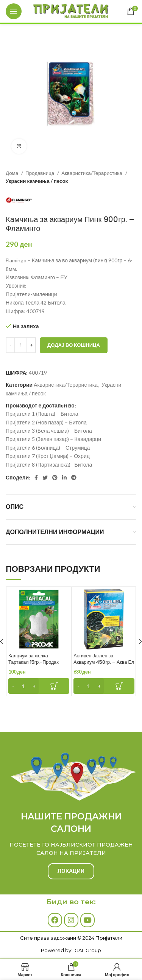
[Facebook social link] (36, 478)
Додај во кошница (74, 345)
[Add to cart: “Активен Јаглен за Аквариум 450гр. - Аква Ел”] (104, 686)
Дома (12, 173)
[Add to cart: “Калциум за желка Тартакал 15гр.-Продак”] (39, 686)
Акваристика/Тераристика (92, 173)
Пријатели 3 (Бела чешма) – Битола (49, 431)
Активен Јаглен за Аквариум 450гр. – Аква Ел (104, 659)
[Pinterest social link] (55, 478)
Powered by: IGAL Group (71, 950)
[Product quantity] (21, 345)
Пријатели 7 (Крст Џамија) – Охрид (48, 456)
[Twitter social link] (45, 478)
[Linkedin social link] (64, 478)
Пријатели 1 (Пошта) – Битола (42, 414)
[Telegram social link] (74, 478)
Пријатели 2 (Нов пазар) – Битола (46, 422)
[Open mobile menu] (14, 11)
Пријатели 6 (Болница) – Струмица (48, 448)
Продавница (40, 173)
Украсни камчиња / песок (37, 181)
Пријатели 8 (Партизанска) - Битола (49, 465)
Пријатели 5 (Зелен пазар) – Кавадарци (53, 439)
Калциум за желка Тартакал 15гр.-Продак (34, 659)
